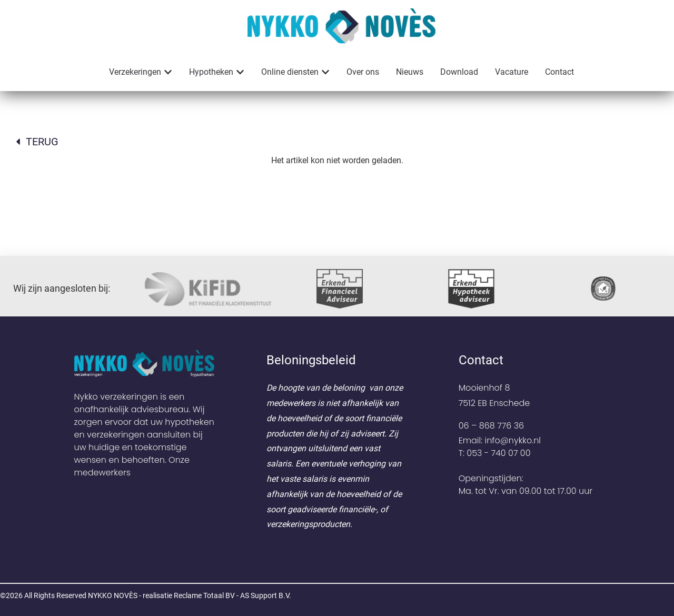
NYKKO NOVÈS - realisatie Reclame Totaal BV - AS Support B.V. (190, 595)
